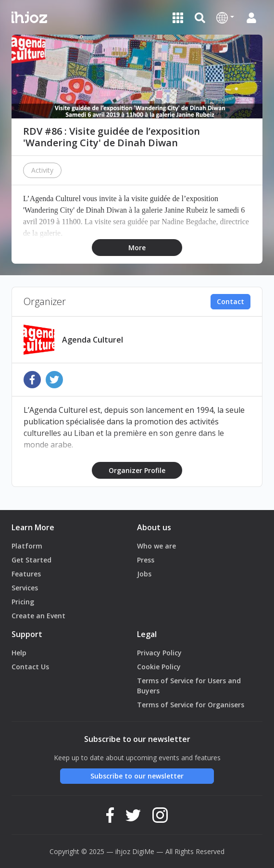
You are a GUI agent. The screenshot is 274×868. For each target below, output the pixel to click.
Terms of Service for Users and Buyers (189, 686)
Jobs (144, 574)
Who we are (156, 546)
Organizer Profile (137, 470)
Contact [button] (230, 301)
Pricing (23, 602)
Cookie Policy (159, 667)
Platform (27, 546)
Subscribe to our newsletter (137, 776)
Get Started (31, 560)
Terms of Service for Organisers (191, 705)
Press (146, 560)
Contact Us (30, 667)
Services (25, 588)
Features (26, 574)
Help (19, 653)
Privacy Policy (159, 653)
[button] (225, 17)
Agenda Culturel (93, 340)
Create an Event (38, 616)
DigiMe (143, 851)
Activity (42, 170)
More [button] (137, 248)
